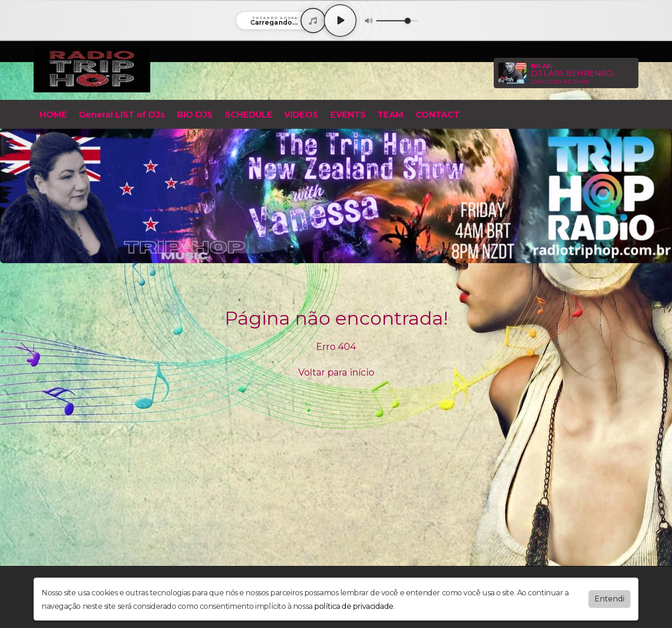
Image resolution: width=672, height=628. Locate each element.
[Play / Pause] (340, 21)
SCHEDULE (249, 115)
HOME (53, 115)
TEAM (391, 115)
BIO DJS (195, 115)
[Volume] (397, 21)
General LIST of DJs (122, 115)
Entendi (609, 599)
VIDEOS (301, 115)
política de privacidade (354, 606)
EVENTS (348, 115)
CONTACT (438, 115)
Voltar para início (336, 372)
